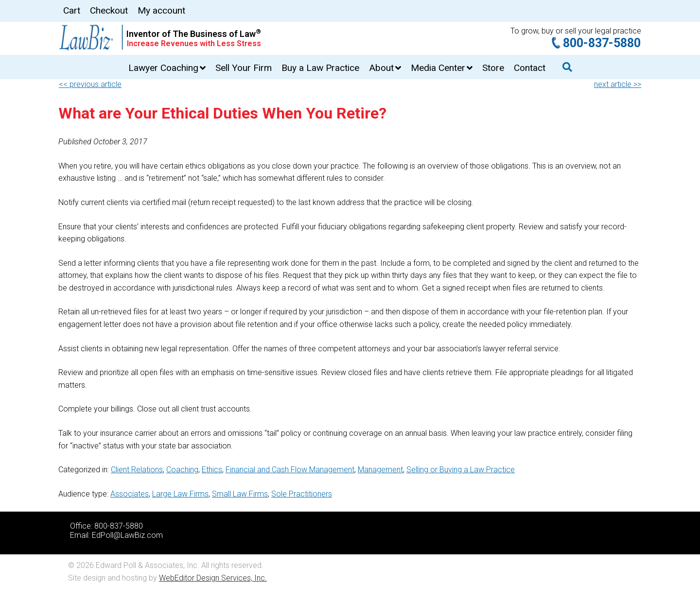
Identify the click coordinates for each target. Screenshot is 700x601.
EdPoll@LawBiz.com (127, 535)
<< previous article (90, 84)
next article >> (618, 84)
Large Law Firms (180, 494)
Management (380, 470)
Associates (130, 494)
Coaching (182, 470)
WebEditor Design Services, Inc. (213, 578)
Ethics (212, 470)
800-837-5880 (602, 43)
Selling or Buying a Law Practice (461, 470)
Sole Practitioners (302, 494)
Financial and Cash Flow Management (290, 470)
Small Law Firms (240, 494)
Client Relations (137, 470)
